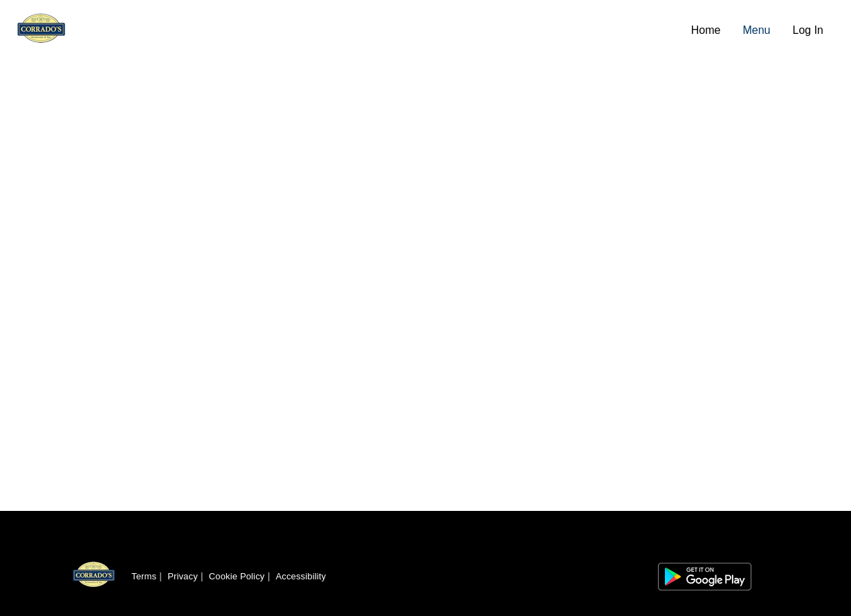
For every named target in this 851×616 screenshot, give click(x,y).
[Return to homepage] (94, 577)
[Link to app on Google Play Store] (705, 577)
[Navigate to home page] (348, 30)
